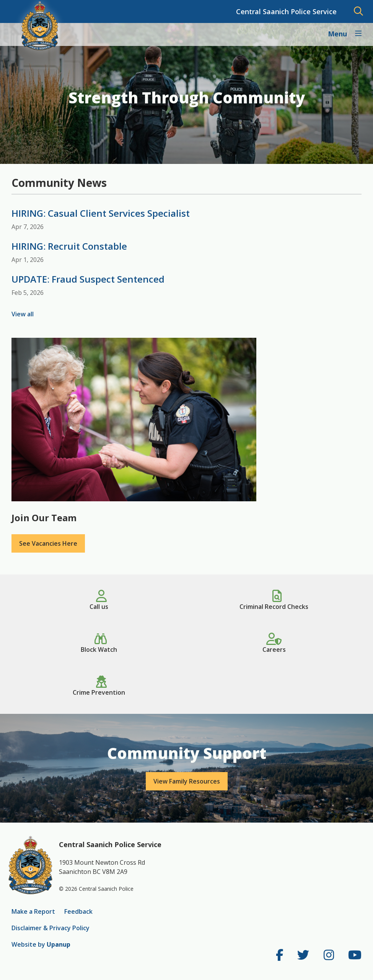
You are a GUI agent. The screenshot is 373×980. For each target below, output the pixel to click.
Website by (41, 944)
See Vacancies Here (48, 543)
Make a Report (33, 911)
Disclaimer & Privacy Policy (50, 928)
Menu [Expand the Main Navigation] (338, 34)
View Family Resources (187, 781)
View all (23, 314)
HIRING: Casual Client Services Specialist (101, 213)
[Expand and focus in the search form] (358, 11)
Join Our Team (44, 518)
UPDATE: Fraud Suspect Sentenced (88, 279)
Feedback (78, 911)
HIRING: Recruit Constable (69, 246)
